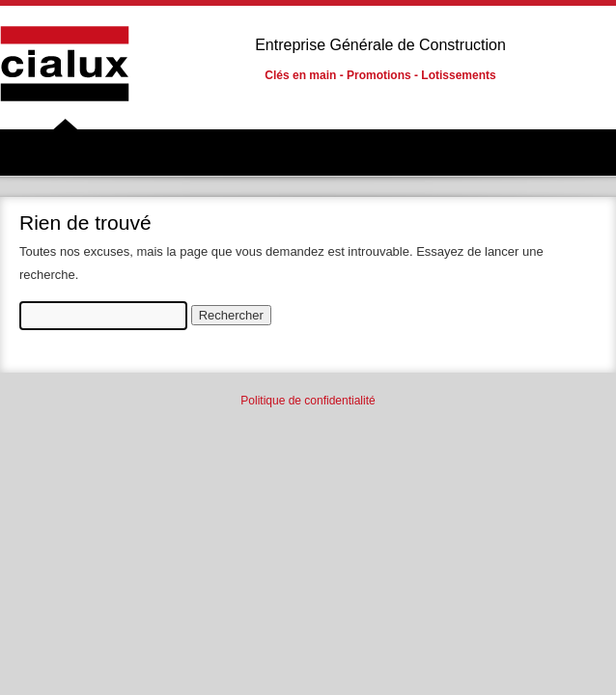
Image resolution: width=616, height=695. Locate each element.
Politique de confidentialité (308, 401)
